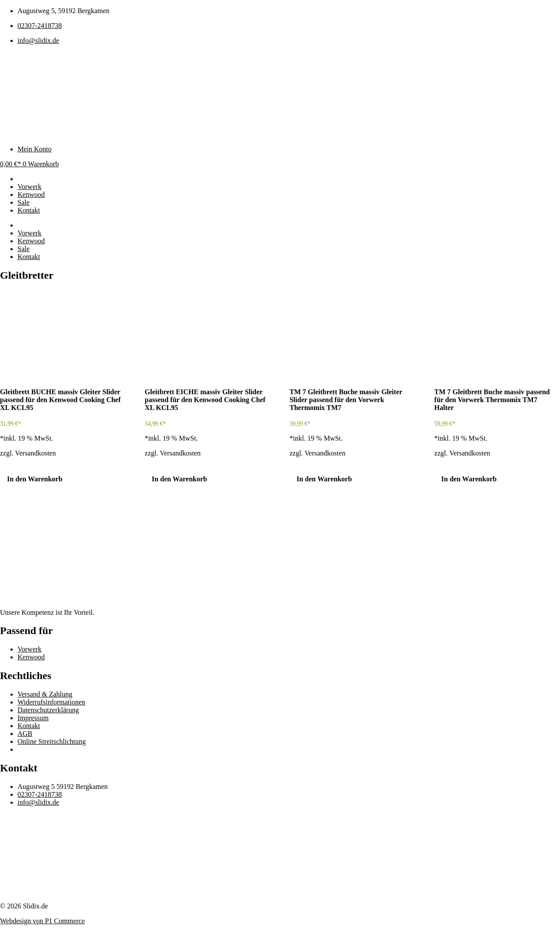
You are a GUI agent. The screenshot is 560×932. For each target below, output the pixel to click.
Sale (24, 249)
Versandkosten (35, 453)
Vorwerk (30, 233)
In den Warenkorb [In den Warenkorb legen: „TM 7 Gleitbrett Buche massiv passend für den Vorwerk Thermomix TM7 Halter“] (469, 479)
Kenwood (31, 241)
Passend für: (36, 225)
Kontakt (29, 257)
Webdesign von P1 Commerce (42, 921)
